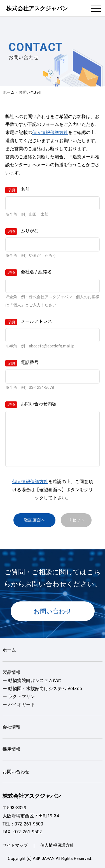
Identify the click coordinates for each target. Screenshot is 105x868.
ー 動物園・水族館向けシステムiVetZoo (42, 689)
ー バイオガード (19, 704)
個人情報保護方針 (50, 132)
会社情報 (11, 727)
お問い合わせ (53, 611)
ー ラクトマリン (19, 696)
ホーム (9, 92)
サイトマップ (15, 845)
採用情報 (11, 749)
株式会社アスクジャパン (37, 8)
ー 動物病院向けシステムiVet (32, 680)
